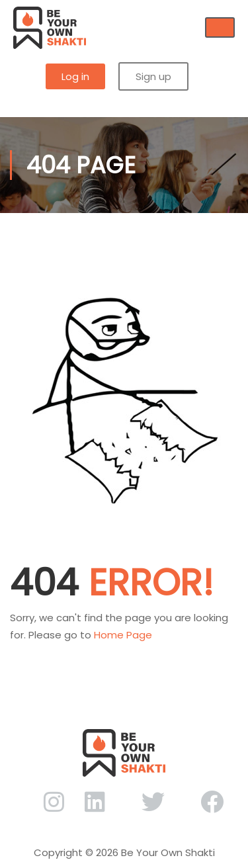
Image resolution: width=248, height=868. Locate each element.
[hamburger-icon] (220, 27)
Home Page (123, 635)
